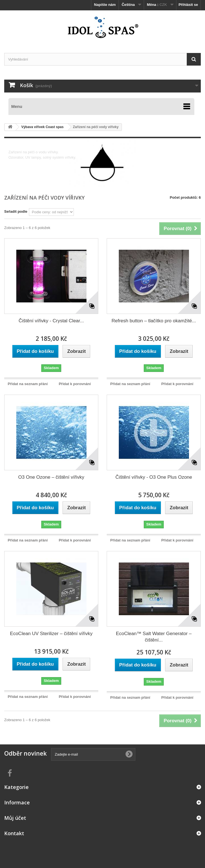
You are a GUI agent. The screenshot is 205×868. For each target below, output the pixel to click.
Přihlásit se (188, 5)
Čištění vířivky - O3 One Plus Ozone (154, 477)
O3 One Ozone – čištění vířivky (51, 477)
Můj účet (15, 818)
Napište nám (105, 5)
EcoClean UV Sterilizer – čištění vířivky (51, 634)
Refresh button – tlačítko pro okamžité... (154, 321)
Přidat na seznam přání (28, 384)
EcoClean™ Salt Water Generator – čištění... (154, 637)
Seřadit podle (16, 211)
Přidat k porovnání (75, 384)
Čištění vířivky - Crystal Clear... (51, 321)
